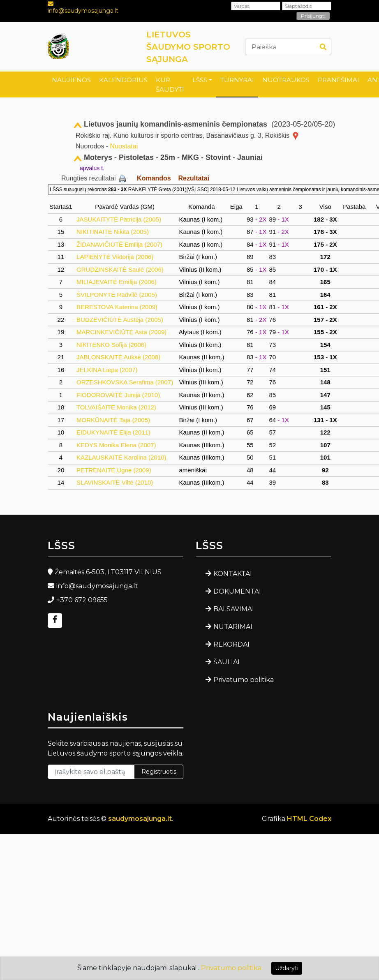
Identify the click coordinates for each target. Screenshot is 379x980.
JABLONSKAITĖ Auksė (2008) (119, 357)
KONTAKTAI (233, 574)
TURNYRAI (237, 80)
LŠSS (200, 80)
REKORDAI (231, 644)
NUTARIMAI (233, 627)
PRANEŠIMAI (339, 80)
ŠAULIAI (226, 662)
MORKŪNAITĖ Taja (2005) (113, 420)
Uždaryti (287, 968)
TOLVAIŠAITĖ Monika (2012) (116, 407)
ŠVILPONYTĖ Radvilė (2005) (117, 295)
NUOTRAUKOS (286, 80)
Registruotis (159, 772)
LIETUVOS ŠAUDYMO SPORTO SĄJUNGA (188, 47)
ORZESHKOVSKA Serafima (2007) (125, 382)
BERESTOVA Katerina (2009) (117, 307)
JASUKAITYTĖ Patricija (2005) (119, 219)
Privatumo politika (244, 680)
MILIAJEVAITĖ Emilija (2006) (117, 282)
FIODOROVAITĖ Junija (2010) (118, 395)
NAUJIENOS (71, 80)
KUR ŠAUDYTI (170, 85)
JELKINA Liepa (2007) (107, 370)
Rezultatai (194, 178)
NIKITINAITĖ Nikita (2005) (113, 232)
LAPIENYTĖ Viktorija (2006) (115, 257)
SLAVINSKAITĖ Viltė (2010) (115, 482)
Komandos (154, 178)
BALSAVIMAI (234, 609)
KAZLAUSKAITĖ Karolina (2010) (121, 457)
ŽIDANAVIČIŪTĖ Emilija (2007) (119, 244)
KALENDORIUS (123, 80)
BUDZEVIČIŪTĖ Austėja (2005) (120, 320)
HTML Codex (309, 819)
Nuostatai (124, 146)
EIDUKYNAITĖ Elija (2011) (113, 432)
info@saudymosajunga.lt (83, 11)
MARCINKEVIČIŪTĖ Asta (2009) (122, 332)
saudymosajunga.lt (140, 819)
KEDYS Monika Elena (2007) (116, 445)
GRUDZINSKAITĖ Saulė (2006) (120, 269)
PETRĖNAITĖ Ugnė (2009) (114, 470)
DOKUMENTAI (237, 591)
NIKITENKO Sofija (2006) (111, 345)
